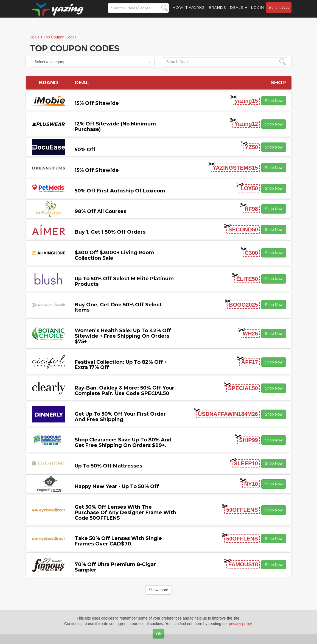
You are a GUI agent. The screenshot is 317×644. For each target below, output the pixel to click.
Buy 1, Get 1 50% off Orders (110, 232)
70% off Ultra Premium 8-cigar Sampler (115, 567)
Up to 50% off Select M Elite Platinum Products (124, 281)
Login (258, 11)
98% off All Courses (100, 211)
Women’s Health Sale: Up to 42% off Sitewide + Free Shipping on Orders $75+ (123, 336)
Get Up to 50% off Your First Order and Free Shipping (120, 417)
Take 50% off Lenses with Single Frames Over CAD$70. (118, 541)
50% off (85, 150)
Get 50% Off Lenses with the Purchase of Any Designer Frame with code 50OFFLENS (125, 513)
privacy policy (240, 624)
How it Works (189, 11)
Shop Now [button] (274, 101)
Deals (239, 11)
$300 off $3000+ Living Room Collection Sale (114, 255)
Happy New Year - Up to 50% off (117, 486)
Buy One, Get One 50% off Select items (118, 307)
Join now (279, 11)
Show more (158, 590)
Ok (159, 634)
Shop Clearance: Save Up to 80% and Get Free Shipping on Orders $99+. (123, 443)
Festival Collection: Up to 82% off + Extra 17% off (121, 365)
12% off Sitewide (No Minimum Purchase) (115, 127)
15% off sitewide (97, 103)
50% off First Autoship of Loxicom (120, 191)
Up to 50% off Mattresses (108, 466)
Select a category (93, 62)
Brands (217, 11)
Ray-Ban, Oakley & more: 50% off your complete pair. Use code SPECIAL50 (124, 391)
